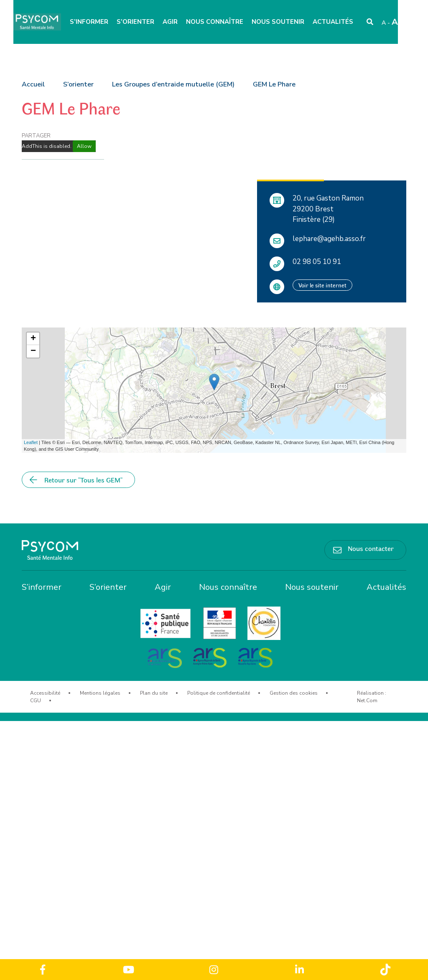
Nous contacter (371, 548)
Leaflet (31, 442)
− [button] (33, 351)
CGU (36, 701)
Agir (170, 22)
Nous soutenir (278, 22)
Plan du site (154, 693)
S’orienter (135, 22)
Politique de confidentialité (219, 693)
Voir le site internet (322, 285)
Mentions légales (100, 693)
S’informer (89, 22)
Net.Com (367, 701)
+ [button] (33, 339)
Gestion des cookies (294, 693)
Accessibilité (45, 693)
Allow (84, 146)
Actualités (333, 22)
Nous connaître (215, 22)
